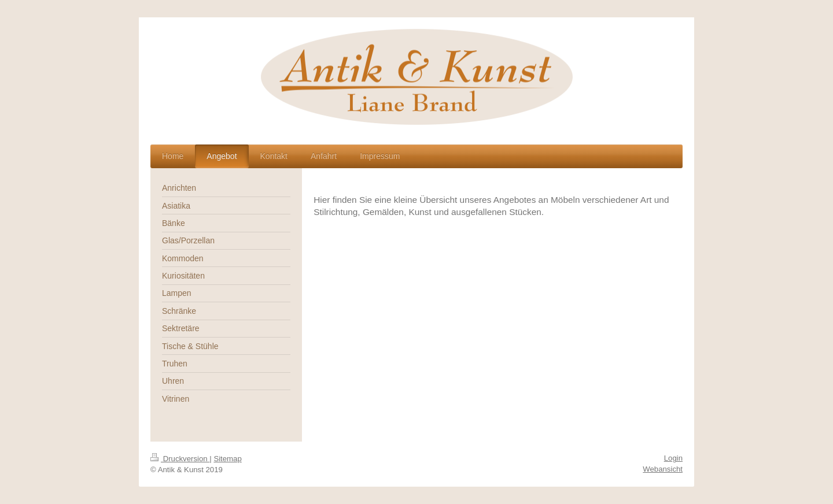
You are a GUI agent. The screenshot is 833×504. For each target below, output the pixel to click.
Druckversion (180, 459)
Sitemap (227, 459)
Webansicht (663, 469)
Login (673, 458)
